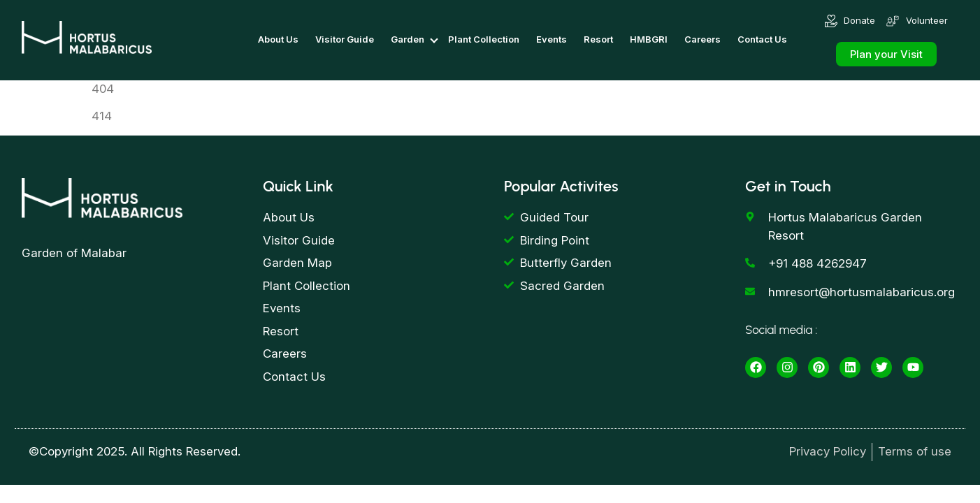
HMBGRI (649, 39)
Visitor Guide (345, 39)
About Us (278, 39)
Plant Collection (484, 39)
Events (552, 39)
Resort (598, 39)
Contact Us (762, 39)
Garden (408, 39)
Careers (702, 39)
